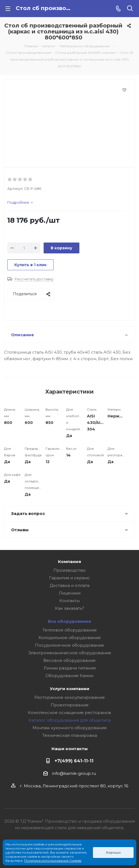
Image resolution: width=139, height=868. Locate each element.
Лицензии (70, 593)
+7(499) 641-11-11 (74, 761)
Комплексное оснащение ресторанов (69, 713)
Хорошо (113, 852)
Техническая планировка (70, 735)
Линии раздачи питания (70, 668)
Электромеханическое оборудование (70, 653)
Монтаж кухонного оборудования (69, 728)
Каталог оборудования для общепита (70, 720)
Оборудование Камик (69, 676)
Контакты (69, 601)
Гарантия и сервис (69, 578)
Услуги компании (70, 689)
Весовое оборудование (69, 660)
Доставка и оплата (69, 585)
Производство (69, 570)
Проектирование (70, 705)
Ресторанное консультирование (70, 697)
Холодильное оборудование (70, 638)
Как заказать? (70, 608)
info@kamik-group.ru (74, 773)
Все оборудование (69, 621)
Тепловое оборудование (70, 630)
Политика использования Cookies (53, 861)
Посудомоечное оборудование (69, 645)
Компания (69, 562)
